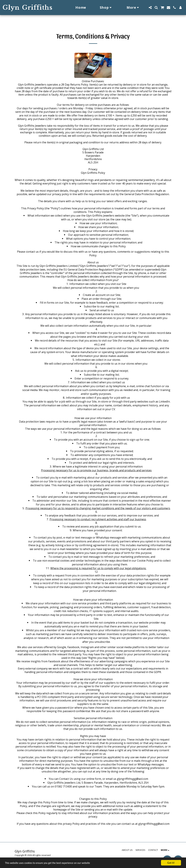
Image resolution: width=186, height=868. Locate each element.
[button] (150, 8)
